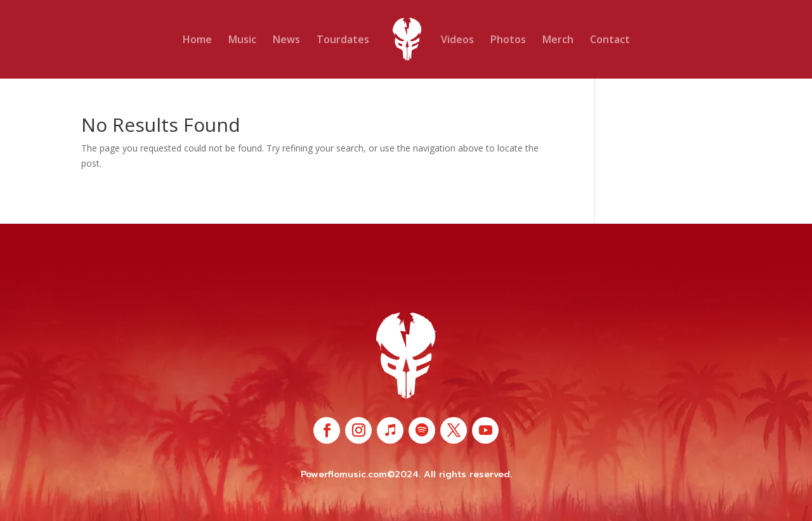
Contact (610, 41)
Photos (508, 41)
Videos (457, 41)
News (286, 41)
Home (197, 41)
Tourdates (343, 41)
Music (242, 41)
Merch (558, 41)
